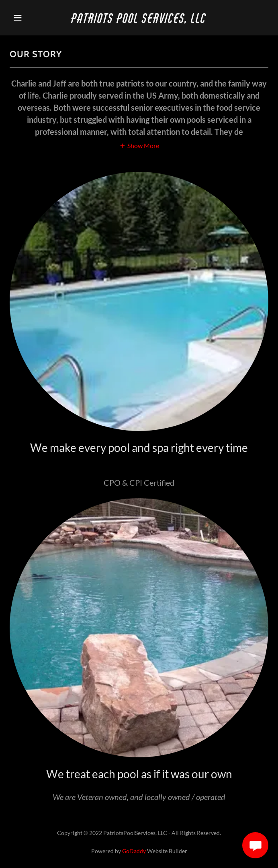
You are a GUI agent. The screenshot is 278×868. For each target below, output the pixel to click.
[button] (29, 18)
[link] (139, 20)
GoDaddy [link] (134, 851)
